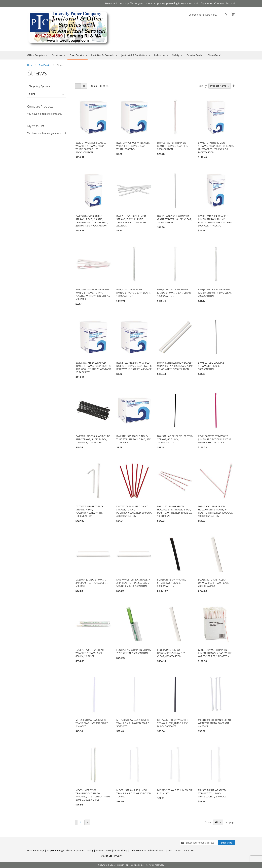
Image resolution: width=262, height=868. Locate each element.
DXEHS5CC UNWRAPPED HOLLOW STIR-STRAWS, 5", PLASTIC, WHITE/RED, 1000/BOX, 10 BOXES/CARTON (216, 511)
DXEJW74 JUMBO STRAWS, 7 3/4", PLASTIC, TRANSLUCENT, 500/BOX (92, 583)
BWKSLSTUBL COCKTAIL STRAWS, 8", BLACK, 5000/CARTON (211, 366)
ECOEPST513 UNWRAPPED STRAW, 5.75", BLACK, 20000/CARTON (172, 583)
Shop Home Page (55, 850)
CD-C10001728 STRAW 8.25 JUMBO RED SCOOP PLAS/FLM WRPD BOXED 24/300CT (215, 439)
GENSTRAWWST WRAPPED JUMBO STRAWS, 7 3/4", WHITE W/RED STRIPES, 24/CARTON (215, 653)
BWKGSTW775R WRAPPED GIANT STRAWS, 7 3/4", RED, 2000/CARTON (172, 146)
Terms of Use (106, 856)
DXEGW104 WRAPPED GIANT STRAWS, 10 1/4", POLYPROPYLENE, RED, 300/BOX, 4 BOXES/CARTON (134, 511)
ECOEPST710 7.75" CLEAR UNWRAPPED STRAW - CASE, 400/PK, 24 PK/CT (214, 583)
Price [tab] (32, 94)
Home (30, 65)
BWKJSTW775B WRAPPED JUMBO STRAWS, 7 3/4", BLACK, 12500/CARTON (133, 293)
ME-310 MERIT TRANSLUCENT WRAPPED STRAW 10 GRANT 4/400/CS (215, 723)
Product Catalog (85, 850)
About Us (71, 850)
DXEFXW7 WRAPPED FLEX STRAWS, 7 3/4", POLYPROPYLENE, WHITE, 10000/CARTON (89, 511)
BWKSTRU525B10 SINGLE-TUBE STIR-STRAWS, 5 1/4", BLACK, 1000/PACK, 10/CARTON (93, 439)
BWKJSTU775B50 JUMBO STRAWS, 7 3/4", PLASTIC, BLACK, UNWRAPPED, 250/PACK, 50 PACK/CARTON (216, 148)
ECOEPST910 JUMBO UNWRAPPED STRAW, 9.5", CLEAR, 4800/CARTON (172, 653)
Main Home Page (36, 850)
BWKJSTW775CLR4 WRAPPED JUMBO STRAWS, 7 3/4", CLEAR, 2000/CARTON (215, 293)
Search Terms (174, 850)
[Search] (226, 15)
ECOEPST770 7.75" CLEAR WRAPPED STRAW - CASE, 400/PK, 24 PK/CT (90, 653)
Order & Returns (138, 850)
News (109, 850)
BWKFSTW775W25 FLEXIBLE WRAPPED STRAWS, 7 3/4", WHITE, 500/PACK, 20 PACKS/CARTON (91, 148)
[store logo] (69, 29)
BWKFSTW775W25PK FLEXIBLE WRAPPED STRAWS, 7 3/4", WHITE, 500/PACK (133, 146)
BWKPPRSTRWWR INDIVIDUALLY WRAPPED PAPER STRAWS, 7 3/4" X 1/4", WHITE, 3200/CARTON (175, 366)
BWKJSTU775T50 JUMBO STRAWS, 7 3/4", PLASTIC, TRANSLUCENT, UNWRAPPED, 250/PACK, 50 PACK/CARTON (92, 221)
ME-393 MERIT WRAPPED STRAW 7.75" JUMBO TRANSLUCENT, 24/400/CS (212, 793)
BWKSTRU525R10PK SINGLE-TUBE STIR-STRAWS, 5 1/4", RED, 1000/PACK (134, 439)
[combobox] (208, 15)
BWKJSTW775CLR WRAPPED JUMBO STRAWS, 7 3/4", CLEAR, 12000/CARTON (174, 293)
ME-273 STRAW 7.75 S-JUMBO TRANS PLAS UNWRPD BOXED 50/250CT (133, 723)
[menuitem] (37, 55)
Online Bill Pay (121, 850)
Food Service (45, 65)
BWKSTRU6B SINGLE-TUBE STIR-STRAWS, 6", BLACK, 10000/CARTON (175, 439)
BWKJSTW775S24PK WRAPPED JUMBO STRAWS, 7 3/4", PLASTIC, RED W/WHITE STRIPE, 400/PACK (134, 366)
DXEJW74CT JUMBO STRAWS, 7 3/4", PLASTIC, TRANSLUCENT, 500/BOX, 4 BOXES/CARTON (133, 583)
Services (100, 850)
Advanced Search (157, 850)
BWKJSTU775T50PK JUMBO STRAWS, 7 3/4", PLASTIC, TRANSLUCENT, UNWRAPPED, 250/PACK (132, 221)
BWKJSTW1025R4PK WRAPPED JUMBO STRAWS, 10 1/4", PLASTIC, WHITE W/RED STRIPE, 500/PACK (93, 294)
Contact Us (188, 850)
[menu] (131, 55)
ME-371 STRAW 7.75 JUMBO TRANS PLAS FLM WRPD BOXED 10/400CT (134, 793)
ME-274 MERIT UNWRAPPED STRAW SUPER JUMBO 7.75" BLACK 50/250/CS (173, 723)
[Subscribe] (227, 843)
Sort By (203, 86)
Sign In (205, 3)
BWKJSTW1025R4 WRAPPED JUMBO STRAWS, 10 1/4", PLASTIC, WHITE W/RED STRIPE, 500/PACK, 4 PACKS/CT (215, 221)
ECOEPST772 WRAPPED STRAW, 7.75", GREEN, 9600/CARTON (134, 651)
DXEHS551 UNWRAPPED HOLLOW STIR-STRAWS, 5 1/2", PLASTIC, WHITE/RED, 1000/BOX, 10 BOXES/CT (175, 511)
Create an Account (225, 3)
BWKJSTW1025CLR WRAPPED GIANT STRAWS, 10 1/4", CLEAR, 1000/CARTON (174, 219)
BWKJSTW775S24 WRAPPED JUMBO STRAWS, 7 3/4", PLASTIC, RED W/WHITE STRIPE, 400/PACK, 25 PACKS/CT (93, 367)
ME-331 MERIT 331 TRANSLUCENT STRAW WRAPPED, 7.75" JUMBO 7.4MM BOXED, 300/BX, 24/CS (93, 795)
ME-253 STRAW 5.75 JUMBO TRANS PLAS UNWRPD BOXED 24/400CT (92, 723)
